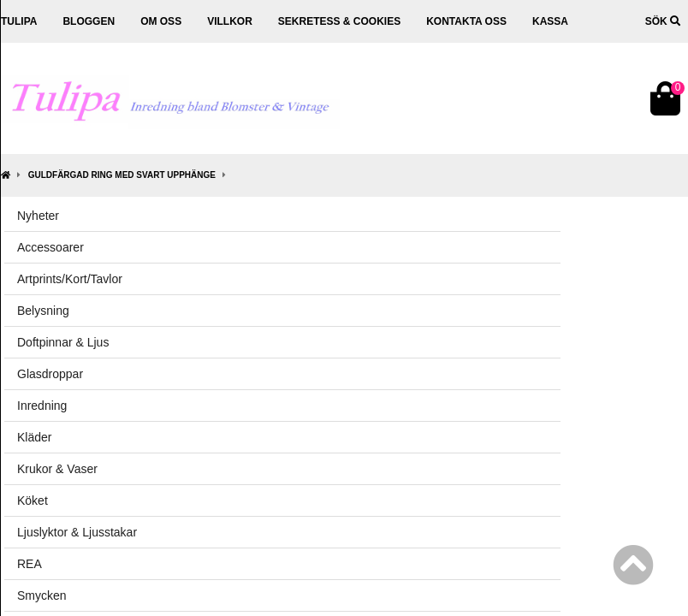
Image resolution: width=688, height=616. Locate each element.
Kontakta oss (466, 21)
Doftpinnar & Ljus (63, 342)
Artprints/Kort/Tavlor (70, 279)
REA (30, 564)
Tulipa (19, 21)
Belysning (43, 311)
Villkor (230, 21)
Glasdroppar (50, 374)
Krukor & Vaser (57, 469)
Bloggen (89, 21)
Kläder (34, 437)
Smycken (42, 595)
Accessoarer (50, 247)
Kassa (550, 21)
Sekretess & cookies (339, 21)
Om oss (161, 21)
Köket (33, 500)
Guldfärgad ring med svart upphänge (122, 175)
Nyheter (38, 216)
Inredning (42, 406)
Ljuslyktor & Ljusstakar (77, 532)
